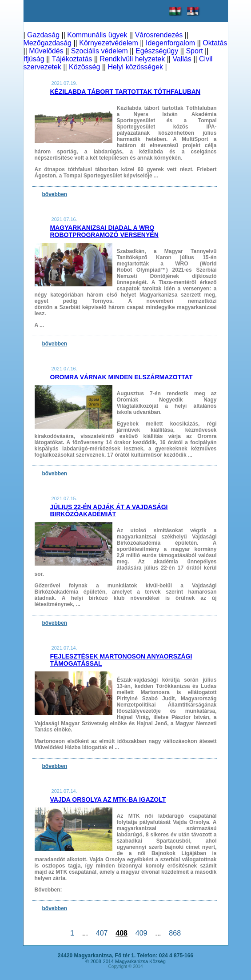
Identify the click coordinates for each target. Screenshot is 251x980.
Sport (194, 51)
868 (175, 933)
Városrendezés (159, 35)
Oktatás (215, 43)
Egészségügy (157, 51)
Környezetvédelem (109, 43)
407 (102, 933)
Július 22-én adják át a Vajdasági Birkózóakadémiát (109, 510)
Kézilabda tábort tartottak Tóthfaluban (125, 92)
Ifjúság (34, 59)
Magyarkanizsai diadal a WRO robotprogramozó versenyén (104, 231)
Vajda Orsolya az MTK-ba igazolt (108, 799)
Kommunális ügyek (97, 35)
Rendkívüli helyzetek (132, 59)
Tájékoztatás (72, 59)
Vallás (182, 59)
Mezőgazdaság (48, 43)
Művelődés (46, 51)
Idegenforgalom (170, 43)
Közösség (84, 67)
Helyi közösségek (136, 67)
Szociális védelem (100, 51)
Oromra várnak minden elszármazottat (122, 377)
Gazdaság (43, 35)
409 (141, 933)
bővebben (55, 194)
